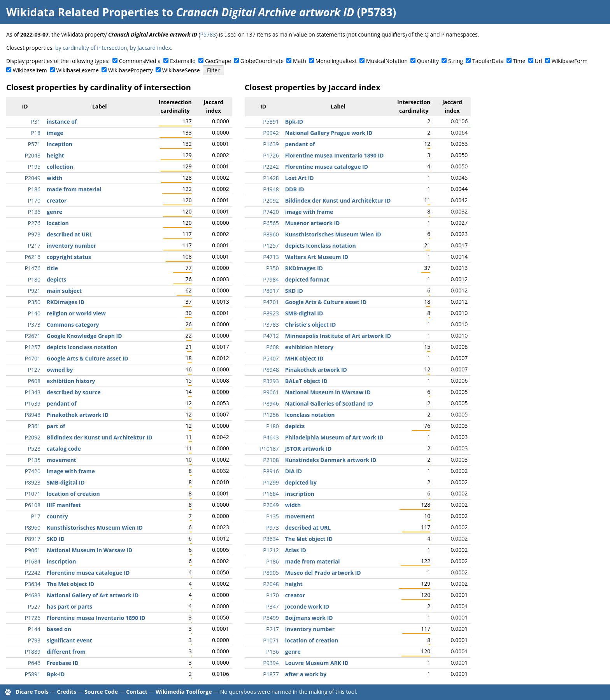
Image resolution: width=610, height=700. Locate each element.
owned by (60, 370)
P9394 (271, 663)
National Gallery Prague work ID (329, 133)
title (52, 268)
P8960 (33, 528)
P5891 (33, 674)
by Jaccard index (151, 48)
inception (60, 144)
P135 (34, 460)
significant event (69, 640)
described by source (74, 392)
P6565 (271, 223)
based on (59, 629)
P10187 (269, 449)
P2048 (33, 155)
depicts (57, 279)
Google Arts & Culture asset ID (88, 358)
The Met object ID (70, 584)
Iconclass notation (310, 415)
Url (538, 61)
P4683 (33, 595)
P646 (34, 663)
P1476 (33, 268)
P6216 (33, 257)
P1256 (271, 415)
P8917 (33, 539)
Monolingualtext (336, 61)
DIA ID (294, 471)
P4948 (271, 189)
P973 (34, 234)
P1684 (33, 561)
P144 (34, 629)
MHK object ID (304, 358)
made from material (74, 189)
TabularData (488, 61)
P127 (34, 370)
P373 (34, 325)
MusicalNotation (387, 61)
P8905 (271, 573)
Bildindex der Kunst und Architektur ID (100, 437)
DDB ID (295, 189)
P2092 (33, 437)
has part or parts (69, 606)
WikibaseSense (181, 70)
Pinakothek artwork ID (78, 415)
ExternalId (183, 61)
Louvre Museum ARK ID (317, 663)
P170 (34, 200)
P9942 (271, 133)
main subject (64, 291)
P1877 (271, 674)
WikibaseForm (570, 61)
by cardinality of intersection (91, 48)
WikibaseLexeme (78, 70)
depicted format (307, 279)
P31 (36, 122)
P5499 (271, 618)
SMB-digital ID (66, 482)
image (55, 133)
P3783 (271, 325)
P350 (34, 302)
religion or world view (76, 313)
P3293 (271, 381)
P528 (34, 449)
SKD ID (56, 539)
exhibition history (71, 381)
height (55, 155)
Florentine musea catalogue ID (88, 573)
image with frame (71, 471)
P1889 (33, 652)
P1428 (271, 178)
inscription (61, 561)
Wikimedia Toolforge (184, 692)
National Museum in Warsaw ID (89, 550)
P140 (34, 313)
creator (57, 200)
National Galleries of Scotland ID (329, 403)
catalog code (64, 449)
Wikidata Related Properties (82, 12)
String (456, 61)
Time (519, 61)
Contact (137, 692)
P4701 (33, 358)
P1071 (33, 494)
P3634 (33, 584)
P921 (34, 291)
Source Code (101, 692)
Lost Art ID (300, 178)
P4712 (271, 336)
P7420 (33, 471)
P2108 (271, 460)
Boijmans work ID (309, 618)
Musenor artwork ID (313, 223)
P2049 (33, 178)
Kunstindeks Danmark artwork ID (331, 460)
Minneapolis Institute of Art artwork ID (338, 336)
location (58, 223)
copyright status (69, 257)
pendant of (62, 403)
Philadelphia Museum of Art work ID (334, 437)
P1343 (33, 392)
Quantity (428, 61)
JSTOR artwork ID (309, 449)
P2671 (33, 336)
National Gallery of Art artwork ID (93, 595)
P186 (34, 189)
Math (300, 61)
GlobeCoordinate (262, 61)
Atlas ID (296, 550)
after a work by (306, 674)
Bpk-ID (56, 674)
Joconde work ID (307, 606)
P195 (34, 167)
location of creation (73, 494)
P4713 (271, 257)
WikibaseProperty (131, 70)
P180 (34, 279)
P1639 (33, 403)
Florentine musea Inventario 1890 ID (96, 618)
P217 (34, 246)
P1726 (33, 618)
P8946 (271, 403)
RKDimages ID (66, 302)
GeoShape (218, 61)
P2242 (33, 573)
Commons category (73, 325)
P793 (34, 640)
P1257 (33, 347)
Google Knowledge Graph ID (84, 336)
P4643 (271, 437)
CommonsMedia (140, 61)
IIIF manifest (64, 505)
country (57, 516)
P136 (34, 212)
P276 (34, 223)
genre (54, 212)
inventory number (71, 246)
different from (66, 652)
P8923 (33, 482)
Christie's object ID (311, 325)
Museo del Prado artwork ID (323, 573)
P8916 (271, 471)
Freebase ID (63, 663)
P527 (34, 606)
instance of (62, 122)
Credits (67, 692)
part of (56, 426)
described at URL (69, 234)
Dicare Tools (32, 692)
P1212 (271, 550)
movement (61, 460)
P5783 (208, 34)
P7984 (271, 279)
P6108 (33, 505)
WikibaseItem (30, 70)
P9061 (33, 550)
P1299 (271, 482)
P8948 (33, 415)
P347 (272, 606)
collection (60, 167)
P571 (34, 144)
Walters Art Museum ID (317, 257)
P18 (36, 133)
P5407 (271, 358)
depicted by (301, 482)
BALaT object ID (306, 381)
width (54, 178)
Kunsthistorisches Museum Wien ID (95, 528)
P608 (34, 381)
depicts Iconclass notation (82, 347)
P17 (36, 516)
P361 (34, 426)
